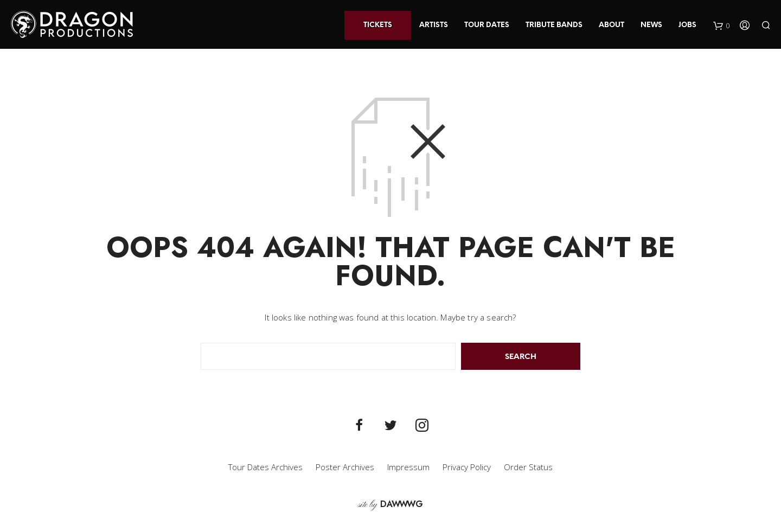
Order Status (528, 467)
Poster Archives (345, 467)
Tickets (378, 25)
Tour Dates (487, 25)
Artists (434, 25)
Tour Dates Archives (265, 467)
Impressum (408, 467)
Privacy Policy (467, 467)
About (612, 25)
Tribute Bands (554, 25)
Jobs (687, 25)
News (651, 25)
